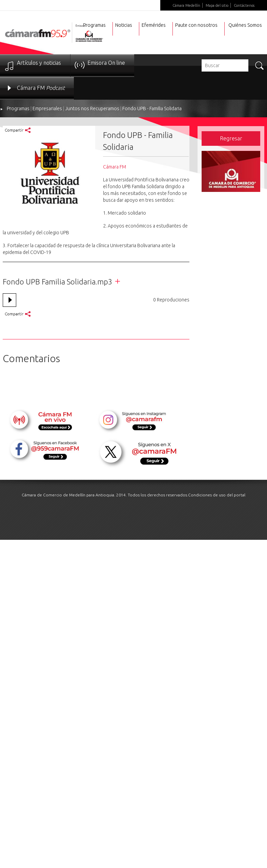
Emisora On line (106, 63)
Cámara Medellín (186, 5)
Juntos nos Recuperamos (92, 108)
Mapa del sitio (217, 5)
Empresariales (47, 108)
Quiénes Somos (245, 25)
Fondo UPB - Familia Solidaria (152, 108)
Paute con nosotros (196, 25)
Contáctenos (244, 5)
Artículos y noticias (39, 63)
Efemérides (154, 25)
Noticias (124, 25)
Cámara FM (41, 88)
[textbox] (225, 65)
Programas (18, 108)
